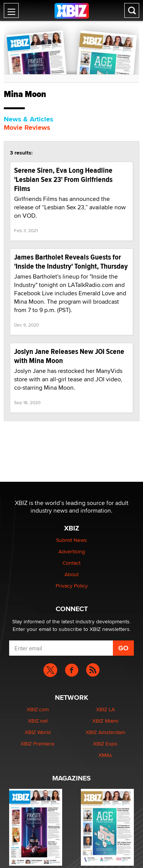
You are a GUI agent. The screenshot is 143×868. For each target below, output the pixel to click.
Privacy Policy (72, 586)
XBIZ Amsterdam (105, 732)
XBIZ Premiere (38, 744)
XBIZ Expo (105, 744)
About (71, 574)
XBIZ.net (38, 721)
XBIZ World (38, 732)
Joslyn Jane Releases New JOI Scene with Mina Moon (69, 356)
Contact (71, 563)
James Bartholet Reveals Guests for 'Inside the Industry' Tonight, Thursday (71, 262)
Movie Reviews (27, 127)
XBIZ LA (105, 709)
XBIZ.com (38, 709)
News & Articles (29, 119)
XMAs (105, 755)
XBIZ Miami (105, 721)
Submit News (71, 540)
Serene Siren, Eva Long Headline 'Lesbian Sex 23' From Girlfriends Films (63, 179)
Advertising (72, 551)
